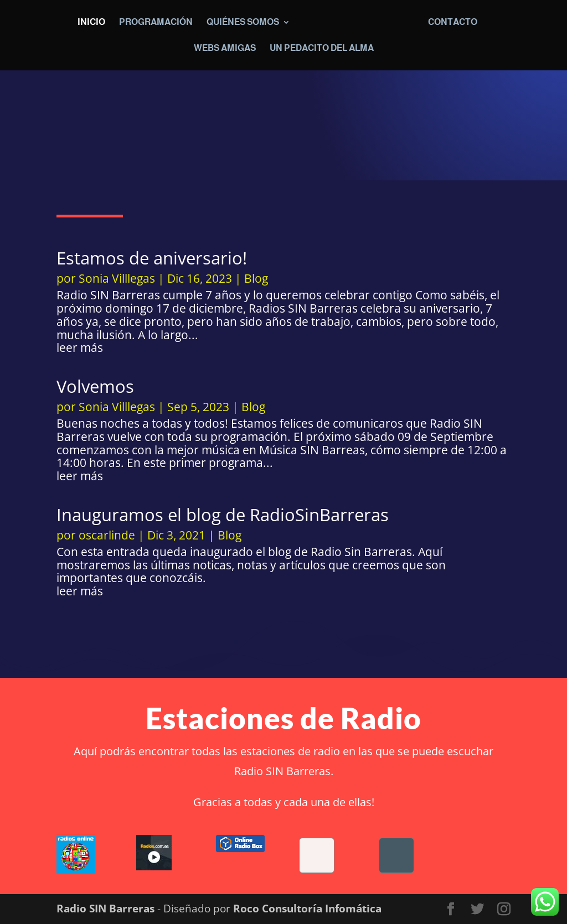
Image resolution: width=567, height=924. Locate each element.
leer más (80, 348)
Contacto (453, 22)
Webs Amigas (225, 48)
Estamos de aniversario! (152, 258)
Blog (256, 278)
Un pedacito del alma (322, 48)
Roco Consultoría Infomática (307, 909)
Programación (155, 22)
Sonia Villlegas (117, 278)
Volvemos (95, 386)
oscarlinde (107, 535)
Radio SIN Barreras (105, 909)
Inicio (91, 22)
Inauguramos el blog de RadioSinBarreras (223, 515)
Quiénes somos (242, 22)
